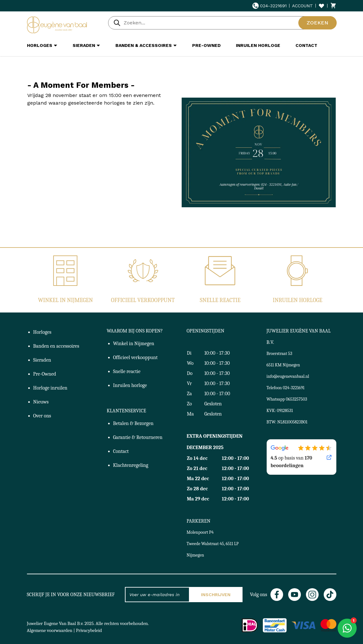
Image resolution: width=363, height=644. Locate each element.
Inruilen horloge (297, 300)
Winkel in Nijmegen (65, 300)
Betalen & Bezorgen (133, 423)
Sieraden (42, 360)
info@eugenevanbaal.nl (288, 376)
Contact (121, 451)
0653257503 (297, 399)
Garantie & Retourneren (138, 437)
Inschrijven (216, 595)
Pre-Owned (45, 374)
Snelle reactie (220, 300)
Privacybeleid (89, 630)
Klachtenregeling (131, 465)
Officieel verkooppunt (143, 300)
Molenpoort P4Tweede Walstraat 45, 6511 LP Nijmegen (213, 544)
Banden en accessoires (56, 346)
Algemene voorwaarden (50, 630)
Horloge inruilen (50, 388)
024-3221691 (269, 6)
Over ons (42, 416)
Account (302, 6)
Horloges (42, 332)
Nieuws (41, 402)
